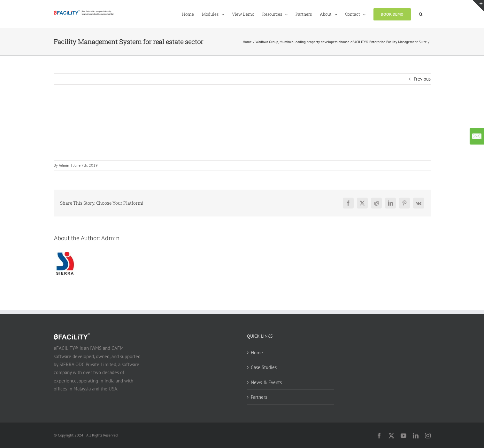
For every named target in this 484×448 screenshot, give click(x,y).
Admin (64, 165)
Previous (422, 79)
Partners (259, 397)
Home (257, 353)
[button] (421, 14)
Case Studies (264, 367)
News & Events (266, 382)
